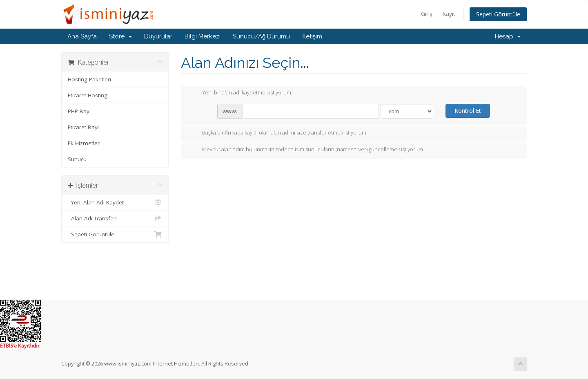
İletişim (312, 36)
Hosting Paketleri (89, 79)
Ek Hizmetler (84, 143)
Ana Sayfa (82, 36)
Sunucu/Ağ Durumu (261, 36)
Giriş (427, 14)
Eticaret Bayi (83, 127)
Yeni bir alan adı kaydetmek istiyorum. (241, 93)
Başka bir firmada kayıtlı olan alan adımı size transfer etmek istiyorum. (278, 133)
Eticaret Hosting (88, 95)
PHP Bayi (79, 111)
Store (120, 36)
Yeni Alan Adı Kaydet (115, 202)
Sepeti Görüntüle (498, 14)
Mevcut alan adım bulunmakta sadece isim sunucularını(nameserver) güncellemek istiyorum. (307, 150)
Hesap (508, 36)
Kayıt (449, 14)
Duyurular (158, 36)
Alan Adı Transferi (115, 218)
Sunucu (77, 159)
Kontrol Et (468, 111)
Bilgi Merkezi (203, 36)
